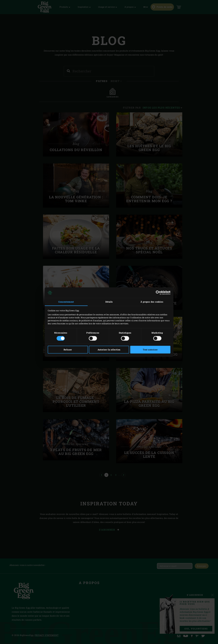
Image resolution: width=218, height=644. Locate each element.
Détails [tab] (109, 302)
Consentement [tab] (66, 302)
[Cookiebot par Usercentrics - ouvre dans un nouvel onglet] (158, 293)
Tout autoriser (150, 350)
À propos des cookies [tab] (152, 302)
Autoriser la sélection (109, 350)
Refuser (68, 350)
